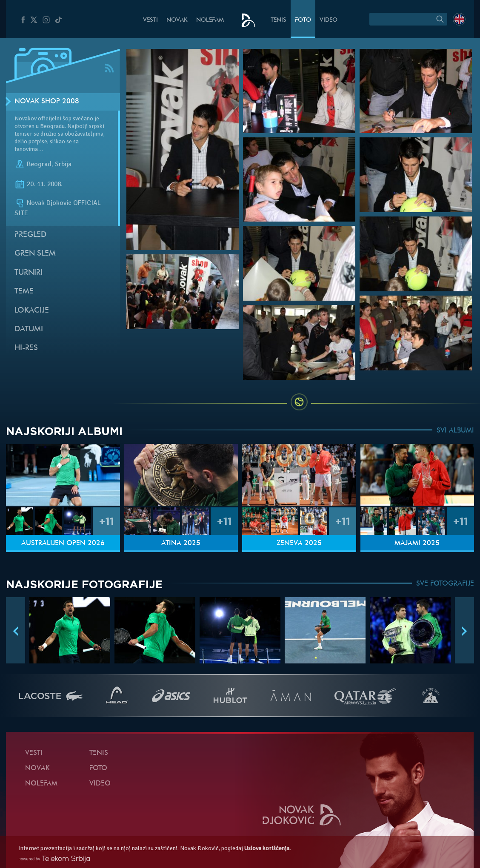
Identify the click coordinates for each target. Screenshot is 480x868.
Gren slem (35, 254)
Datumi (29, 329)
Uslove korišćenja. (267, 848)
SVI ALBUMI (455, 431)
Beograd (39, 164)
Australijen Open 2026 (63, 544)
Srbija (63, 164)
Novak (177, 20)
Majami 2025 (417, 544)
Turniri (29, 273)
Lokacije (32, 311)
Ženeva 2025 (299, 544)
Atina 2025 (181, 544)
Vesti (150, 20)
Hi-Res (26, 348)
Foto (303, 20)
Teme (24, 292)
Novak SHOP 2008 (47, 102)
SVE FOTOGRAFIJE (445, 584)
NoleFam (210, 20)
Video (329, 20)
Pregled (30, 235)
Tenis (279, 20)
